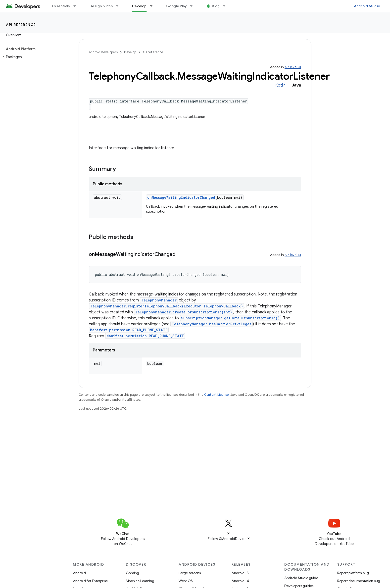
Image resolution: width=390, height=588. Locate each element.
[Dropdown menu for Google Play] (194, 6)
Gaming (132, 573)
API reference (21, 25)
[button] (32, 57)
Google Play (177, 6)
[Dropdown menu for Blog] (226, 6)
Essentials (61, 6)
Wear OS (186, 581)
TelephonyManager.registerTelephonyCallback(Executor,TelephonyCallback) (167, 306)
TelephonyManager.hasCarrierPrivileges (212, 324)
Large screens (190, 573)
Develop (130, 52)
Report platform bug (353, 573)
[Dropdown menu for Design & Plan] (119, 6)
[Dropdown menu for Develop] (153, 6)
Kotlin (280, 85)
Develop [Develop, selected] (139, 6)
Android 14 (240, 581)
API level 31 (293, 67)
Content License (217, 395)
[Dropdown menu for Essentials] (77, 6)
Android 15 (240, 573)
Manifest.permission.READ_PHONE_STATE (129, 330)
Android (79, 573)
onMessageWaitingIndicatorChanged (181, 197)
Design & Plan (101, 6)
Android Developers (103, 52)
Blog (216, 6)
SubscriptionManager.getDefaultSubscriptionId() (230, 318)
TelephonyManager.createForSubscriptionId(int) (184, 312)
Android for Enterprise (90, 581)
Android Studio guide (301, 578)
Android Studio (367, 6)
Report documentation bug (359, 581)
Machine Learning (140, 581)
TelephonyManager (159, 300)
